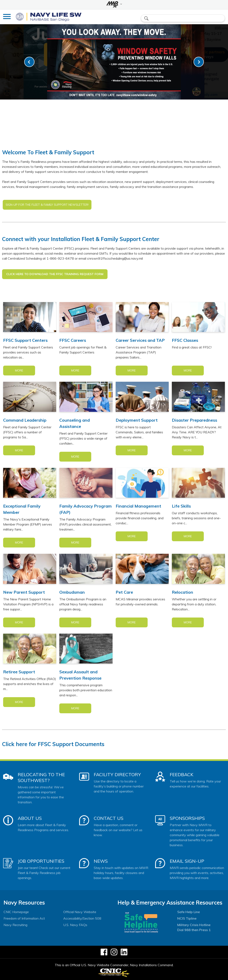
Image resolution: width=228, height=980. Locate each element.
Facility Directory (117, 775)
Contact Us (109, 818)
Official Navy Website (80, 912)
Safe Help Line (189, 912)
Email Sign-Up (187, 861)
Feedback (182, 775)
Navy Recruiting (15, 925)
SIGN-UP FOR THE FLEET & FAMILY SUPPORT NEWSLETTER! (47, 205)
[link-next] (199, 62)
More (19, 370)
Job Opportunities (41, 861)
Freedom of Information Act (24, 918)
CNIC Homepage (16, 912)
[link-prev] (29, 62)
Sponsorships (187, 818)
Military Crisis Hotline (194, 925)
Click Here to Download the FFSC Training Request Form (55, 274)
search (146, 18)
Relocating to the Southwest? (41, 777)
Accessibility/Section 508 (82, 918)
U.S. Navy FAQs (75, 925)
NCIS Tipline (187, 918)
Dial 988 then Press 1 (194, 930)
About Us (30, 818)
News (101, 861)
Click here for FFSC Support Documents (53, 744)
